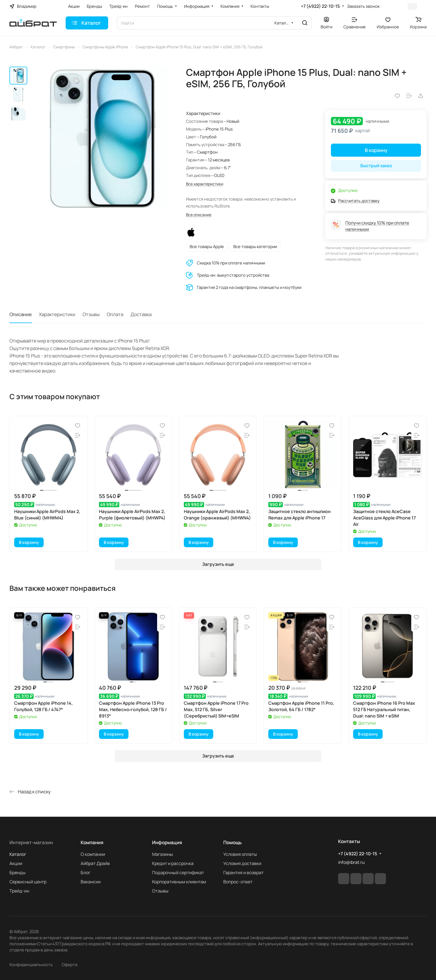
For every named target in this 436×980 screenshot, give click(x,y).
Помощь (232, 842)
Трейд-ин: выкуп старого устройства (233, 275)
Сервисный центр (28, 882)
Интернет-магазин (31, 842)
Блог (86, 872)
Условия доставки (242, 863)
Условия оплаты (240, 854)
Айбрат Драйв (95, 863)
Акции (16, 863)
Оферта (70, 964)
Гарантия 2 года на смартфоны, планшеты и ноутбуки (249, 287)
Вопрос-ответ (238, 882)
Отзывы (91, 314)
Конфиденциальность (31, 964)
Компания (92, 842)
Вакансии (91, 882)
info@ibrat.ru (351, 862)
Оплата (115, 314)
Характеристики (57, 314)
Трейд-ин (19, 891)
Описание (21, 314)
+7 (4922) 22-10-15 (320, 6)
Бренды (18, 872)
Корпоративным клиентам (179, 882)
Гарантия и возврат (243, 872)
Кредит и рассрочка (173, 863)
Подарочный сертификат (178, 872)
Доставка (141, 314)
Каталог (18, 854)
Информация (167, 842)
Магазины (163, 854)
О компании (93, 854)
